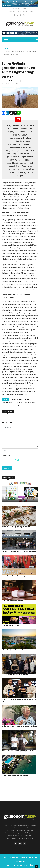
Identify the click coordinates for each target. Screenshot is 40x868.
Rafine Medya (14, 858)
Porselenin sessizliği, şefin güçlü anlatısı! (16, 527)
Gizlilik (9, 865)
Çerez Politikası (17, 865)
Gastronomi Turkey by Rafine (11, 81)
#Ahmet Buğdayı (17, 399)
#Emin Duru (7, 406)
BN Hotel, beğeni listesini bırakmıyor (14, 650)
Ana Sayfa (5, 49)
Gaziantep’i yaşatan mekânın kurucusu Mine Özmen (20, 726)
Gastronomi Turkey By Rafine (29, 858)
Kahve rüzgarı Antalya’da (10, 625)
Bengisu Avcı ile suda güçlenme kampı (15, 775)
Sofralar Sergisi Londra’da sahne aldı (15, 675)
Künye (19, 11)
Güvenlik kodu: (6, 456)
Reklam (25, 11)
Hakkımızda (12, 11)
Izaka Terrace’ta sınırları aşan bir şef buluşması (18, 751)
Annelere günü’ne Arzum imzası (13, 601)
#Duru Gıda (19, 403)
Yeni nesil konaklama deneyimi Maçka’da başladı (19, 551)
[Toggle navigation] (6, 40)
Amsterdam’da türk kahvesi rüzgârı (14, 576)
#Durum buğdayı (30, 403)
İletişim (31, 11)
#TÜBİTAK (16, 406)
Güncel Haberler (21, 861)
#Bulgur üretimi (8, 403)
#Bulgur (27, 399)
